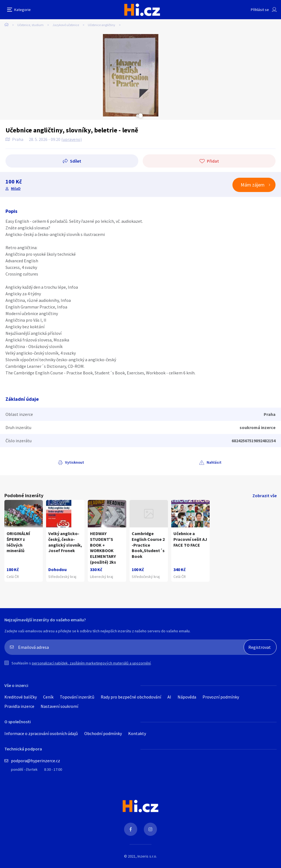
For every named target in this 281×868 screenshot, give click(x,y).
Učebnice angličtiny (102, 25)
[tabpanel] (38, 75)
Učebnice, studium (30, 25)
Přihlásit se (260, 10)
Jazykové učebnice (66, 25)
